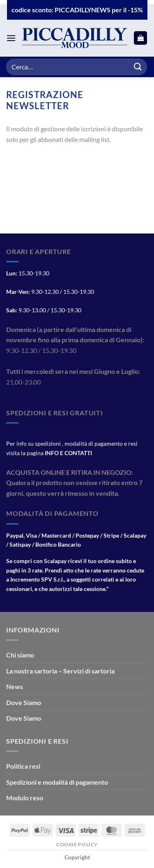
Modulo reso (25, 798)
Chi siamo (20, 655)
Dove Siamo (24, 702)
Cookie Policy (77, 844)
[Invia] (138, 67)
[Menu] (11, 38)
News (15, 686)
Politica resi (23, 766)
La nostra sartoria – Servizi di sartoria (60, 671)
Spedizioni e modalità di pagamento (57, 782)
